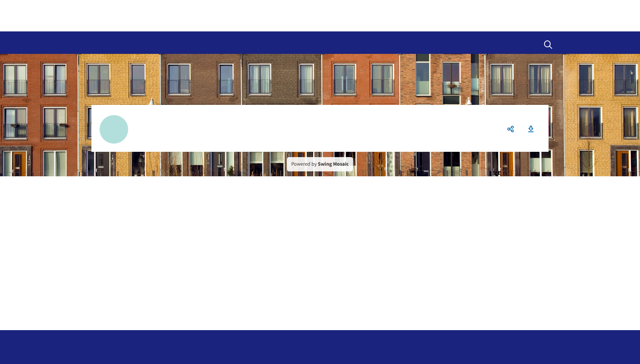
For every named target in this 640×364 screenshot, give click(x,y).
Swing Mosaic (333, 164)
